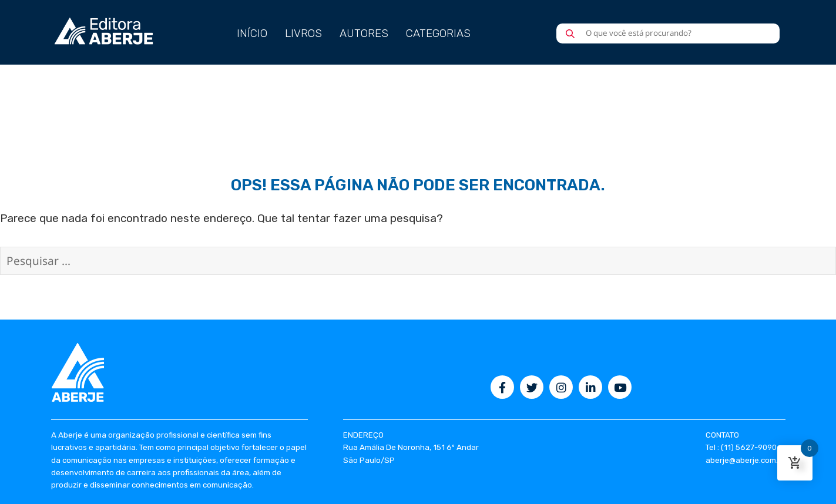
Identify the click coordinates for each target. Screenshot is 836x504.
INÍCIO (252, 33)
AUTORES (364, 33)
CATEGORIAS (438, 33)
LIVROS (303, 33)
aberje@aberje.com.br (746, 460)
